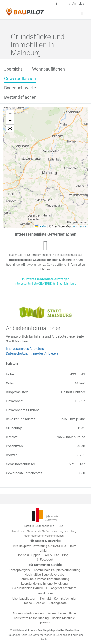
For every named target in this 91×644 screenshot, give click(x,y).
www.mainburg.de (71, 437)
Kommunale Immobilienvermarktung (44, 579)
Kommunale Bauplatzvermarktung (57, 570)
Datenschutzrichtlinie (61, 613)
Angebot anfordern (64, 588)
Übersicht (13, 69)
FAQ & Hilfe (51, 555)
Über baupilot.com (25, 599)
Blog (65, 555)
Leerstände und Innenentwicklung (44, 583)
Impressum (44, 622)
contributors (79, 226)
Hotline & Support (29, 555)
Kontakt (45, 599)
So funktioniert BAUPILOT (30, 588)
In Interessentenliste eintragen (45, 281)
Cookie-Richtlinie (63, 618)
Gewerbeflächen (20, 78)
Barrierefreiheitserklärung (31, 618)
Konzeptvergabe (20, 570)
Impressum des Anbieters (25, 349)
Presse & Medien (34, 603)
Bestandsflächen (20, 97)
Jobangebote (58, 603)
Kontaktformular (65, 599)
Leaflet (41, 226)
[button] (56, 4)
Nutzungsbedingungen (28, 613)
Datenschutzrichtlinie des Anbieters (32, 353)
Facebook (44, 559)
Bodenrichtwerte (20, 88)
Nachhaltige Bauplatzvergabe (44, 575)
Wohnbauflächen (49, 69)
